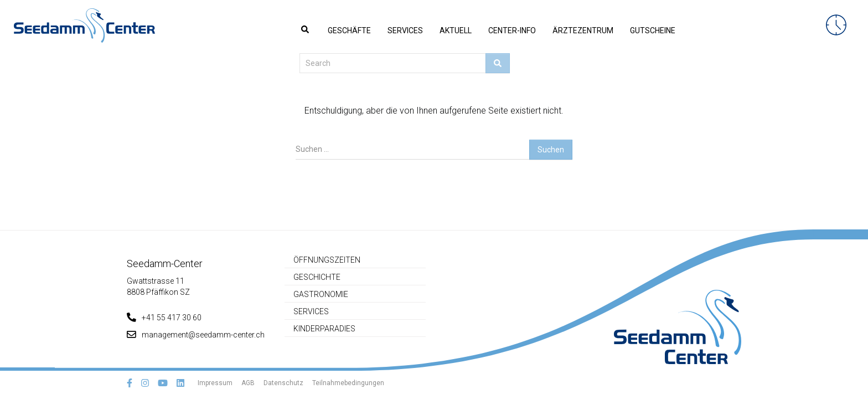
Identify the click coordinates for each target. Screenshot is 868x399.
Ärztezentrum (583, 30)
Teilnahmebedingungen (348, 383)
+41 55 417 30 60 (164, 318)
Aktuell (456, 30)
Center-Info (512, 30)
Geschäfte (349, 30)
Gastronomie (321, 294)
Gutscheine (653, 30)
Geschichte (317, 277)
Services (405, 30)
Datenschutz (283, 383)
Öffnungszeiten (327, 260)
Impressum (215, 383)
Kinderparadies (324, 329)
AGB (248, 383)
